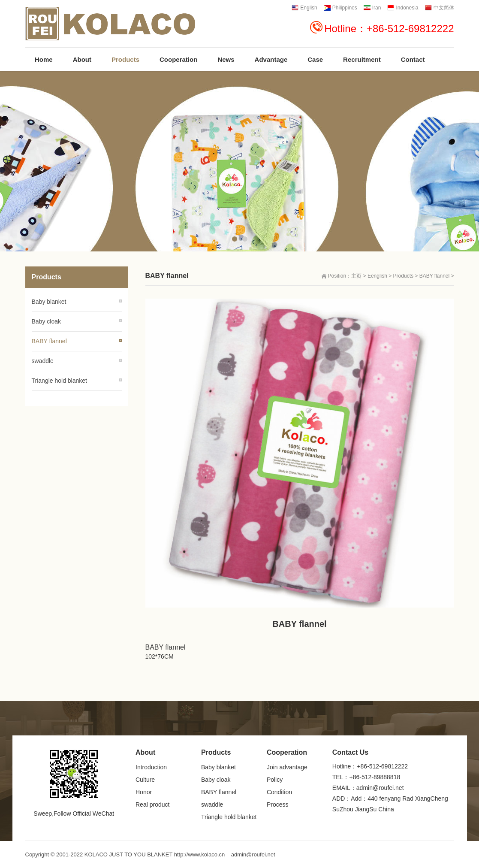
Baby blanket (49, 302)
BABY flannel (435, 276)
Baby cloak (46, 321)
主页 (356, 276)
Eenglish (377, 276)
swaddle (43, 361)
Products (403, 276)
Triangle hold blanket (59, 381)
